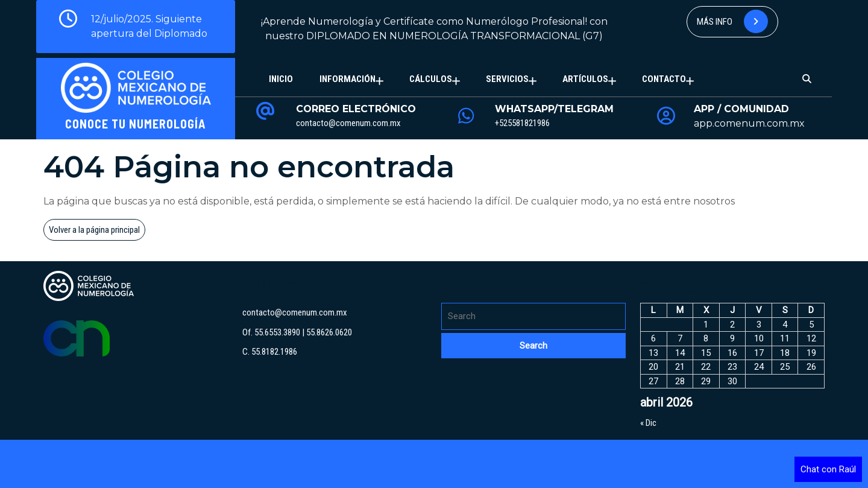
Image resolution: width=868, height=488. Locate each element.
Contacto (664, 79)
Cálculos (431, 79)
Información (348, 79)
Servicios (507, 79)
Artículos (585, 79)
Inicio (281, 79)
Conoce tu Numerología (136, 124)
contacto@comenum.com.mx (348, 123)
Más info (732, 21)
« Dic (648, 423)
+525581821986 (522, 123)
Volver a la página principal (97, 232)
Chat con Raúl (828, 469)
